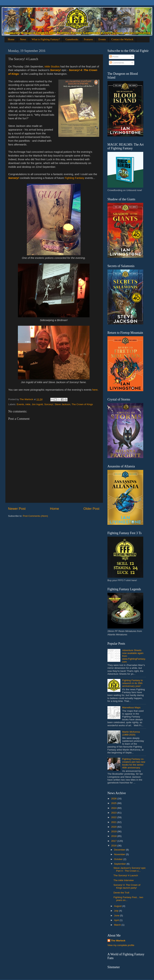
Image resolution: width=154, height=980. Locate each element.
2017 (114, 841)
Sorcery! (56, 70)
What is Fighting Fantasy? (46, 39)
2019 (114, 831)
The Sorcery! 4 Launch (126, 875)
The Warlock (118, 941)
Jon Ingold (37, 404)
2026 (114, 799)
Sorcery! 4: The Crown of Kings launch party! (127, 886)
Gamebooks (72, 39)
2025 (114, 803)
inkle (28, 404)
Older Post (91, 509)
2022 (114, 817)
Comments (117, 63)
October (119, 859)
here (95, 390)
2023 (114, 813)
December (120, 850)
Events (102, 39)
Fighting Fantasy (74, 178)
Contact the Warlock (122, 39)
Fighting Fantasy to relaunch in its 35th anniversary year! (132, 683)
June (117, 916)
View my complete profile (121, 945)
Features (88, 39)
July (117, 911)
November (120, 854)
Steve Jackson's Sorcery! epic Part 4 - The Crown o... (130, 869)
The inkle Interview (124, 880)
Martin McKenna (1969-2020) (131, 733)
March (118, 925)
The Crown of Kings (82, 404)
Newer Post (17, 509)
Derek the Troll (121, 893)
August (118, 906)
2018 (114, 836)
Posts (114, 57)
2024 (114, 808)
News (23, 39)
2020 (114, 827)
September (120, 864)
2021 (114, 822)
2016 (114, 846)
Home (11, 39)
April (117, 920)
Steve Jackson (62, 404)
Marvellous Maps (131, 707)
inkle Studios (52, 67)
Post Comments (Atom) (35, 516)
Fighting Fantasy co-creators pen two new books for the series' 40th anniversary (134, 763)
